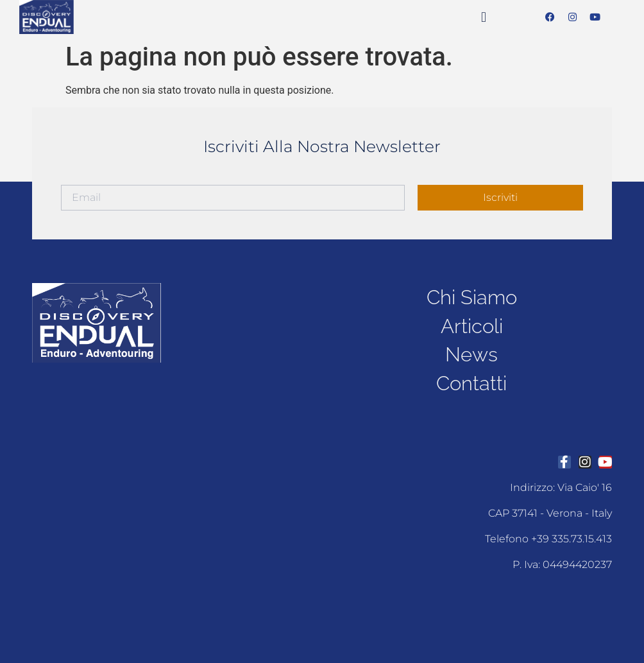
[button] (483, 17)
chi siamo (471, 296)
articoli (472, 325)
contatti (472, 384)
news (472, 355)
